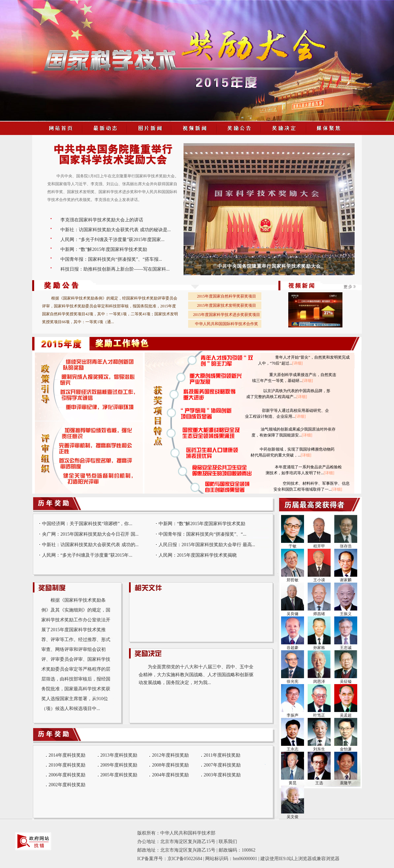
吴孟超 (346, 715)
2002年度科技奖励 (67, 785)
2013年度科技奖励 (119, 755)
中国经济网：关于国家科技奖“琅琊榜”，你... (87, 524)
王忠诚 (346, 648)
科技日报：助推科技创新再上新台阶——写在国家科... (115, 269)
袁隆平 (346, 783)
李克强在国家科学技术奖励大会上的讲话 (102, 220)
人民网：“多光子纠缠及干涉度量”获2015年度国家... (112, 240)
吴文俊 (293, 817)
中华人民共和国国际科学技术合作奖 (227, 324)
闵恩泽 (319, 681)
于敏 (293, 546)
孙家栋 (319, 648)
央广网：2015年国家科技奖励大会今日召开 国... (90, 534)
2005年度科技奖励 (119, 775)
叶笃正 (319, 715)
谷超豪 (293, 648)
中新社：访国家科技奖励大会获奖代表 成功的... (90, 545)
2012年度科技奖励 (170, 755)
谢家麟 (346, 580)
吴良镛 (293, 614)
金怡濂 (346, 749)
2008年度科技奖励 (170, 765)
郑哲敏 (293, 580)
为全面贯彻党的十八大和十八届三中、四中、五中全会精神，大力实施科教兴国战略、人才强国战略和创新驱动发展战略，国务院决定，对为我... (196, 675)
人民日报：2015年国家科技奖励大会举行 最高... (207, 545)
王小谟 (319, 580)
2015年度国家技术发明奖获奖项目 (227, 305)
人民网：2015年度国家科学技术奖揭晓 (198, 555)
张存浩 (346, 546)
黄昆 (293, 783)
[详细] (297, 363)
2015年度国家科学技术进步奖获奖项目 (227, 315)
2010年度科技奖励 (67, 765)
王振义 (346, 614)
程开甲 (319, 546)
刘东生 (319, 749)
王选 (319, 783)
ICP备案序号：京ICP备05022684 (170, 859)
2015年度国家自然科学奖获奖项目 (227, 296)
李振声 (293, 715)
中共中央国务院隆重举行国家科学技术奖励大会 (269, 266)
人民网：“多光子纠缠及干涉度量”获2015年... (87, 555)
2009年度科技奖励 (119, 765)
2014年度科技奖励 (67, 755)
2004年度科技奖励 (170, 775)
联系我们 (228, 842)
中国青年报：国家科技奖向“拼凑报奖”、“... (202, 534)
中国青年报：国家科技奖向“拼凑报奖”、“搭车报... (111, 259)
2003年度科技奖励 (222, 775)
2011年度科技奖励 (222, 755)
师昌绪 (319, 614)
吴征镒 (346, 681)
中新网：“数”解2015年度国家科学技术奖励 (104, 249)
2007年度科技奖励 (222, 765)
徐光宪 (293, 681)
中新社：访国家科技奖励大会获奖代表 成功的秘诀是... (116, 230)
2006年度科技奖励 (67, 775)
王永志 (293, 749)
